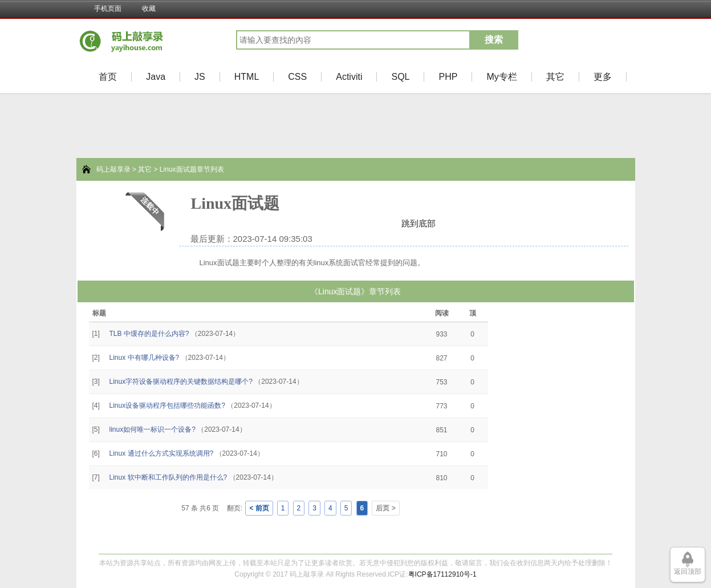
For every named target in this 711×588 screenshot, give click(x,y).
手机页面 (108, 9)
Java (156, 77)
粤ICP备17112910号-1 (442, 574)
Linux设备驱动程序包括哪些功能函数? (167, 405)
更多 (603, 77)
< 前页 (259, 508)
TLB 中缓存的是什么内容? (149, 334)
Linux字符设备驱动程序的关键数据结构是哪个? (181, 382)
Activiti (349, 77)
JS (200, 77)
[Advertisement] (40, 388)
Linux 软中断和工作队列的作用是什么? (168, 477)
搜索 (494, 40)
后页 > (385, 508)
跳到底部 (419, 223)
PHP (448, 77)
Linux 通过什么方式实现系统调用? (162, 453)
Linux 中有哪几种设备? (145, 358)
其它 (555, 77)
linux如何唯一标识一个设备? (153, 429)
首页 (108, 77)
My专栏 (501, 77)
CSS (297, 77)
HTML (247, 77)
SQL (400, 77)
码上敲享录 (113, 169)
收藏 (149, 9)
